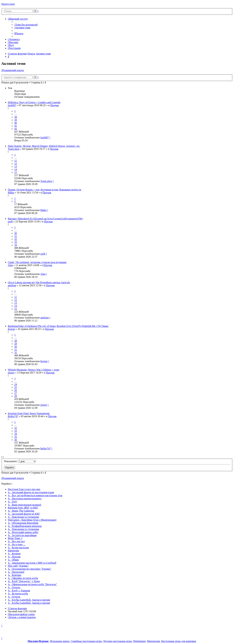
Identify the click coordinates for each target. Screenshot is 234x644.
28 (16, 341)
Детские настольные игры (117, 641)
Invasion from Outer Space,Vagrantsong (29, 413)
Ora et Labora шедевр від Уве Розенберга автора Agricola (39, 282)
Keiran (11, 329)
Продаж (55, 105)
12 (16, 164)
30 (16, 233)
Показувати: (20, 461)
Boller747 (13, 416)
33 (16, 242)
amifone (12, 285)
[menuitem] (26, 25)
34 (16, 245)
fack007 (12, 105)
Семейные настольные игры (86, 641)
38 (16, 117)
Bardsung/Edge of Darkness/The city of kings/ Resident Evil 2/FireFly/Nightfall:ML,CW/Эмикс (58, 326)
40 (16, 123)
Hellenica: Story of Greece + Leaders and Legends (34, 102)
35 (16, 437)
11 (16, 161)
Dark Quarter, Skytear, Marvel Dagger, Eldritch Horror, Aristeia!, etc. (44, 146)
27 (16, 393)
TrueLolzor (14, 149)
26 (16, 390)
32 (16, 239)
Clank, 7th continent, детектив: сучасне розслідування (37, 262)
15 (16, 172)
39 (16, 120)
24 (16, 384)
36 (16, 440)
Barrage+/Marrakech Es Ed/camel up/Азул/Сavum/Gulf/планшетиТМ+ (45, 219)
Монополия (153, 641)
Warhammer (139, 641)
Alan (10, 265)
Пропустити (8, 4)
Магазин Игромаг (38, 641)
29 (16, 344)
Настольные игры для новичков (179, 641)
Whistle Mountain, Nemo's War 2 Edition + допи (33, 370)
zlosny (11, 373)
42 (16, 129)
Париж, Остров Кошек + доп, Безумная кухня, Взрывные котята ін (44, 190)
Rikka (11, 193)
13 (16, 166)
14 (16, 169)
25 (16, 387)
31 (16, 236)
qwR (10, 222)
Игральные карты (60, 641)
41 (16, 126)
